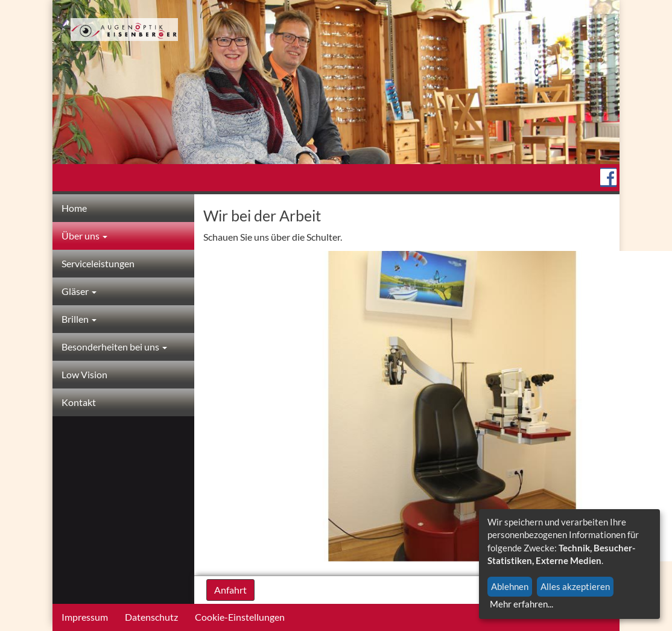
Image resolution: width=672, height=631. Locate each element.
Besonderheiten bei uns (114, 347)
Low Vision (84, 374)
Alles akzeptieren (575, 586)
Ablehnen (510, 586)
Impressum (85, 617)
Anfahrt (230, 590)
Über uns (84, 236)
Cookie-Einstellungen (240, 617)
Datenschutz (151, 617)
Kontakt (79, 402)
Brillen (79, 319)
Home (74, 208)
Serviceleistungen (98, 263)
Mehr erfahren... (521, 604)
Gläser (79, 291)
